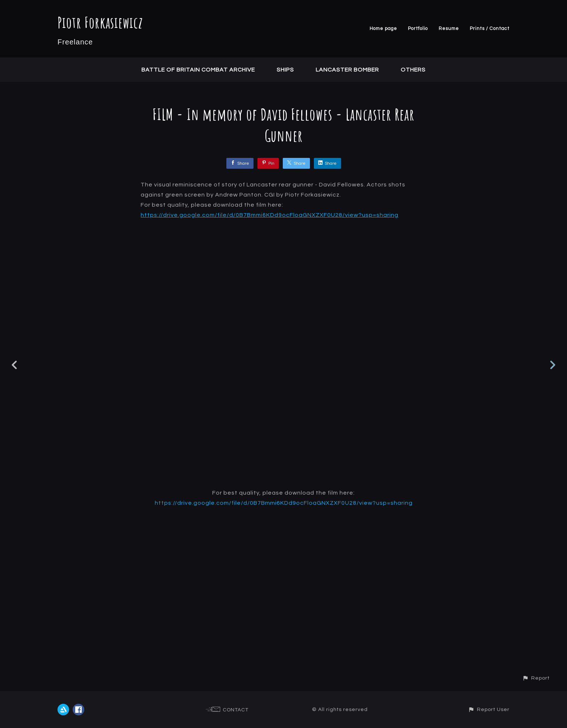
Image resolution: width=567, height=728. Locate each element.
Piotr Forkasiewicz (100, 22)
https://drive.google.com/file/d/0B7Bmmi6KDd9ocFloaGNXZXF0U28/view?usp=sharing (270, 215)
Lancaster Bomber (347, 70)
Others (413, 70)
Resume (449, 29)
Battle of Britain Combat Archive (198, 70)
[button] (536, 678)
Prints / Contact (490, 29)
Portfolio (418, 29)
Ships (285, 70)
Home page (383, 29)
